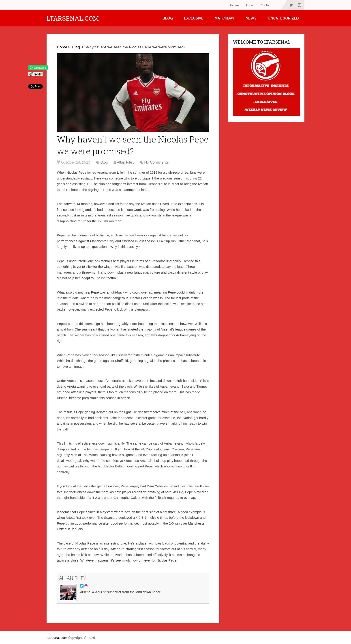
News (251, 18)
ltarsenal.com (73, 18)
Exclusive (194, 18)
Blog (168, 18)
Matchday (225, 18)
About (250, 5)
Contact (266, 5)
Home (234, 5)
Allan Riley (126, 162)
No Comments (156, 162)
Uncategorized (283, 18)
